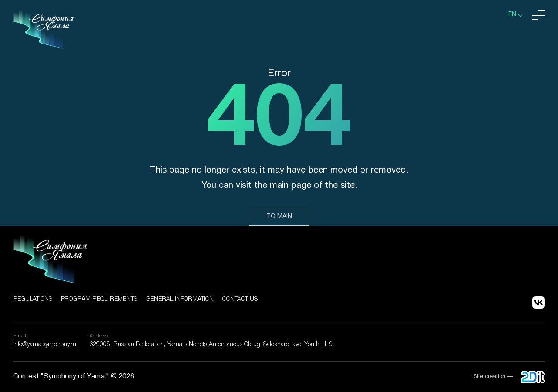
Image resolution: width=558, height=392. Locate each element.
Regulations (33, 299)
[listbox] (515, 15)
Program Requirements (99, 299)
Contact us (240, 299)
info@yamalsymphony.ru (45, 345)
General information (180, 299)
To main (279, 216)
